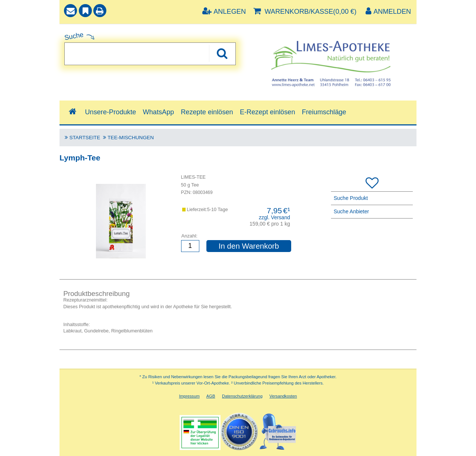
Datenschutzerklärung (242, 396)
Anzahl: (189, 236)
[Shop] (72, 112)
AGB (211, 396)
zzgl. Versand (274, 217)
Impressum (189, 396)
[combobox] (150, 54)
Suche (74, 36)
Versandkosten (283, 396)
